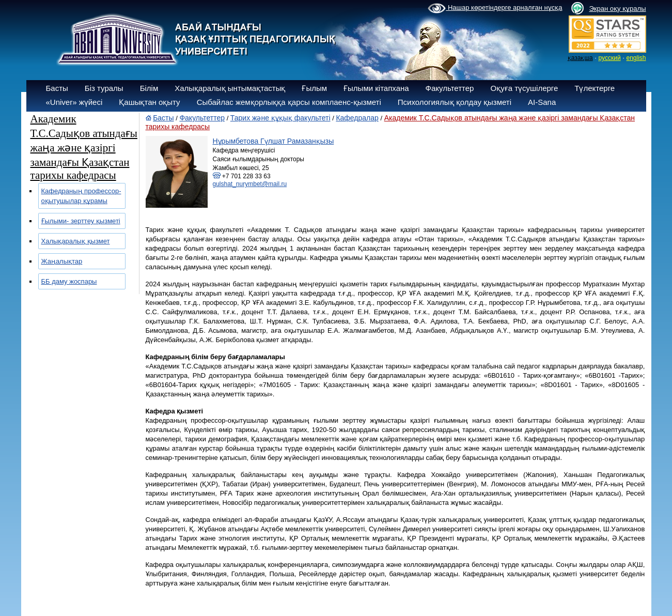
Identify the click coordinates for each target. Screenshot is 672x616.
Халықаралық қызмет (76, 241)
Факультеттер (450, 88)
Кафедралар (357, 118)
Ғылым (314, 88)
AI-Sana (542, 102)
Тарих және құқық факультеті (280, 118)
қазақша (580, 58)
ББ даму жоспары (69, 281)
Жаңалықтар (62, 261)
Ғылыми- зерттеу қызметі (81, 221)
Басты (57, 88)
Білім (149, 88)
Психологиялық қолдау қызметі (455, 102)
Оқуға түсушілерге (524, 88)
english (636, 58)
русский (610, 58)
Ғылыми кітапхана (376, 88)
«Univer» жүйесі (74, 102)
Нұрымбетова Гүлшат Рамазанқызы (274, 141)
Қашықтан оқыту (149, 102)
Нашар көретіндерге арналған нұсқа (495, 8)
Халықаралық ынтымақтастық (230, 88)
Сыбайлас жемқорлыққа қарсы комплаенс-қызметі (289, 102)
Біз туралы (104, 88)
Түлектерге (595, 88)
